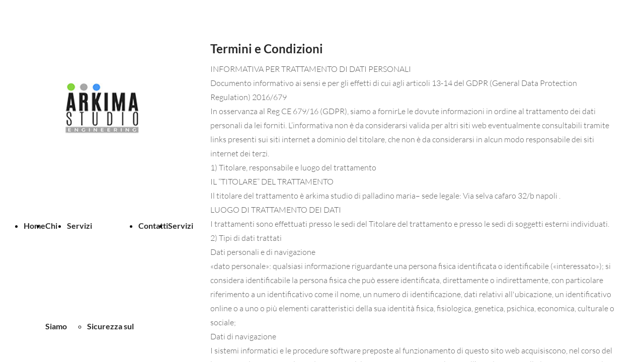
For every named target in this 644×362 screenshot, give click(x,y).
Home (34, 225)
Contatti (153, 225)
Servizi (79, 225)
